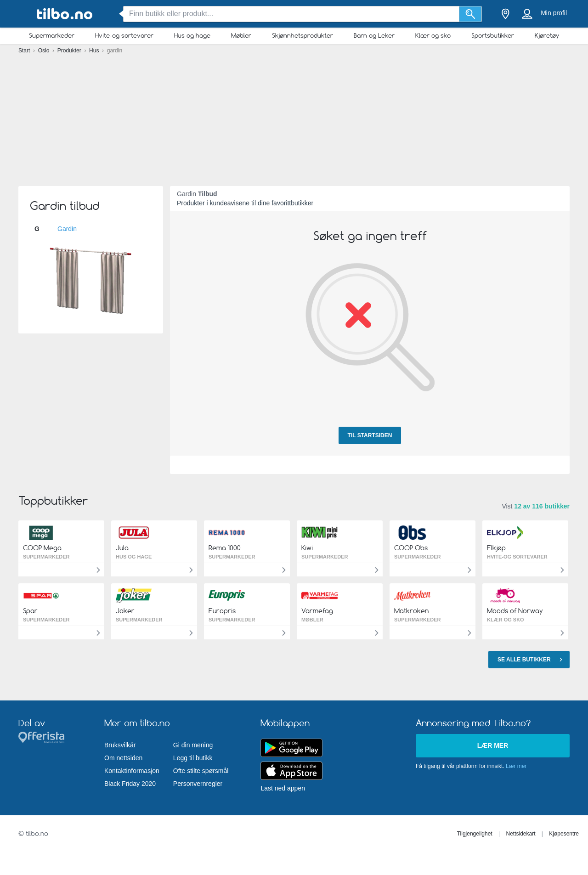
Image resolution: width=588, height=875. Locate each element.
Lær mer (493, 745)
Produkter (70, 51)
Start (25, 51)
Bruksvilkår (120, 745)
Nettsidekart (520, 834)
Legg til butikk (193, 758)
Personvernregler (198, 784)
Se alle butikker (531, 659)
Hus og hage (192, 35)
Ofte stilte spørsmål (201, 771)
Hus (95, 51)
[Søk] (471, 14)
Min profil (554, 13)
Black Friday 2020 (130, 784)
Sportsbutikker (493, 35)
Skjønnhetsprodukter (302, 35)
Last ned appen (283, 788)
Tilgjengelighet (475, 834)
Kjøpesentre (564, 834)
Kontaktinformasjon (132, 771)
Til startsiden (370, 435)
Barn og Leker (374, 35)
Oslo (45, 51)
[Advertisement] (294, 115)
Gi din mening (193, 745)
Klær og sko (433, 35)
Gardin (67, 229)
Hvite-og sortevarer (124, 35)
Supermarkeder (52, 35)
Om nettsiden (123, 758)
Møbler (241, 35)
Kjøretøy (547, 35)
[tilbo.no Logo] (64, 14)
